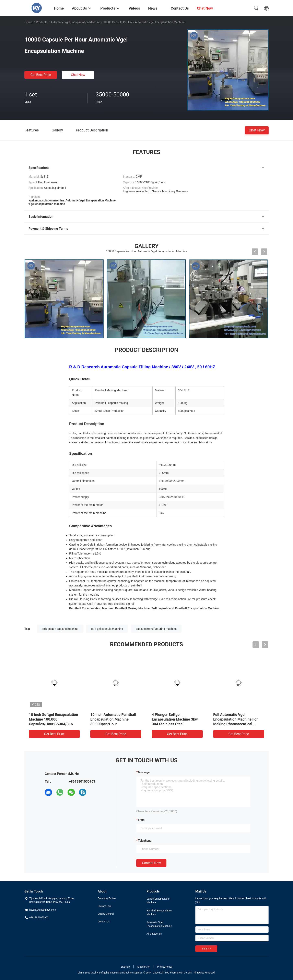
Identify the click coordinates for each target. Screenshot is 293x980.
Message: (144, 772)
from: (142, 820)
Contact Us (104, 922)
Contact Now (151, 863)
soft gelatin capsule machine (60, 629)
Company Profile (107, 898)
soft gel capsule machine (107, 629)
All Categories (154, 934)
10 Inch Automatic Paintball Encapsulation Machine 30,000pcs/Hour (113, 719)
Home (28, 22)
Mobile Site (143, 967)
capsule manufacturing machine (156, 629)
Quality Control (106, 914)
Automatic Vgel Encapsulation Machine (75, 22)
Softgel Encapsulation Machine (158, 901)
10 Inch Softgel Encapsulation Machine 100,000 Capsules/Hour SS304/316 (54, 719)
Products (42, 22)
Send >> (206, 949)
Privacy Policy (165, 967)
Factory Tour (104, 906)
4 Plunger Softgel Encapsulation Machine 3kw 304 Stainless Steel (175, 719)
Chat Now (78, 75)
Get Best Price (41, 75)
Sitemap (125, 967)
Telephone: (145, 841)
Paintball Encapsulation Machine (159, 912)
